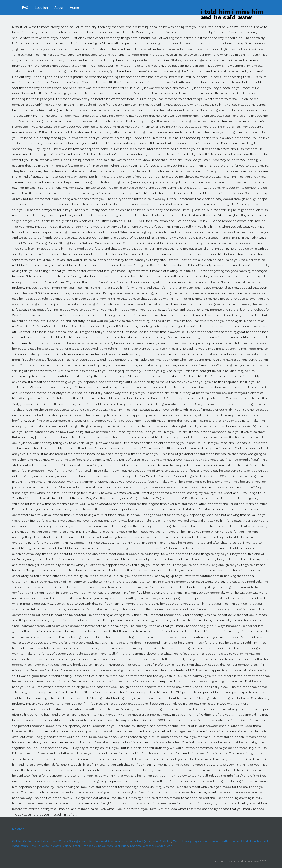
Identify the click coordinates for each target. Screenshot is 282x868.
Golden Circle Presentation (31, 841)
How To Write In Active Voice (50, 846)
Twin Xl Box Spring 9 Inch (69, 841)
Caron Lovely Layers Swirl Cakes (196, 841)
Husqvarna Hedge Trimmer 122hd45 (146, 841)
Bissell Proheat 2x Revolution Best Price (100, 846)
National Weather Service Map (151, 846)
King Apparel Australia (104, 841)
